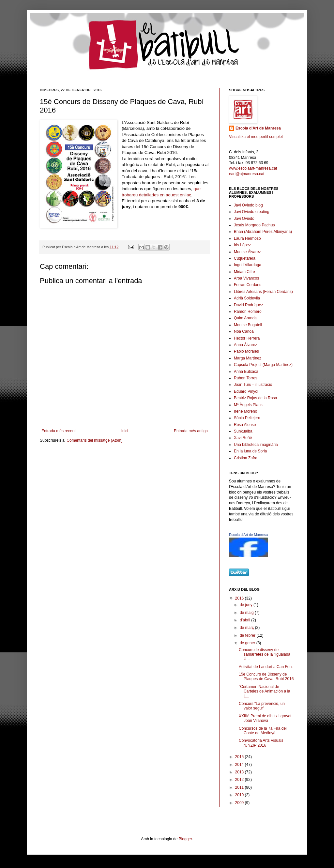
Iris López (242, 245)
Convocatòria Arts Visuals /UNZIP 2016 (261, 743)
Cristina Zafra (246, 458)
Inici (125, 431)
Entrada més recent (59, 431)
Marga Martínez (248, 358)
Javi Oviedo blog (248, 205)
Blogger (185, 839)
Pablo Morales (246, 351)
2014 (240, 765)
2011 (240, 787)
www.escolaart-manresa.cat (253, 168)
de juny (247, 605)
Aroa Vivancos (246, 278)
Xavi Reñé (243, 438)
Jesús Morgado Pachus (254, 225)
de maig (247, 613)
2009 (240, 803)
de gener (248, 643)
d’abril (245, 620)
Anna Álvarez (245, 345)
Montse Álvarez (247, 252)
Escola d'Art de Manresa (258, 128)
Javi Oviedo (244, 219)
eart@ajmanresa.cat (247, 174)
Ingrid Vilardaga (248, 265)
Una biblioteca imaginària (256, 445)
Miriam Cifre (244, 272)
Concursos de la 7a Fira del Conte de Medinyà (263, 731)
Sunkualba (243, 431)
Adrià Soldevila (247, 298)
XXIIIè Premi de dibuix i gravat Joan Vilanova (265, 718)
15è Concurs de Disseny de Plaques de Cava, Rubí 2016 (266, 677)
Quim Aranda (245, 318)
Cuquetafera (245, 258)
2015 (240, 757)
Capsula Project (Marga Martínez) (263, 365)
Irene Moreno (245, 411)
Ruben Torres (246, 378)
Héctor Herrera (247, 338)
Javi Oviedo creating (252, 212)
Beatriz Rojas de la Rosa (255, 398)
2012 (240, 780)
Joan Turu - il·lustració (253, 385)
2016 (240, 598)
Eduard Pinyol (246, 391)
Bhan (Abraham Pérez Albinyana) (263, 232)
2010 (240, 795)
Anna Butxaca (246, 372)
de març (247, 628)
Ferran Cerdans (248, 285)
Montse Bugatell (248, 325)
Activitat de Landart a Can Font (266, 667)
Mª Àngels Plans (248, 405)
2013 (240, 772)
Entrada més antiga (191, 431)
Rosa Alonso (245, 425)
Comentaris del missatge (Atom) (94, 440)
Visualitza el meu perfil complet (256, 137)
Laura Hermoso (247, 238)
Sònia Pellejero (247, 418)
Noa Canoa (244, 331)
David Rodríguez (248, 305)
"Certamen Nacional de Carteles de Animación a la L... (265, 691)
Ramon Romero (248, 312)
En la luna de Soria (250, 451)
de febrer (248, 635)
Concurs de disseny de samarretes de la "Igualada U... (265, 655)
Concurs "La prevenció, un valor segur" (262, 706)
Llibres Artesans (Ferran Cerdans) (263, 292)
